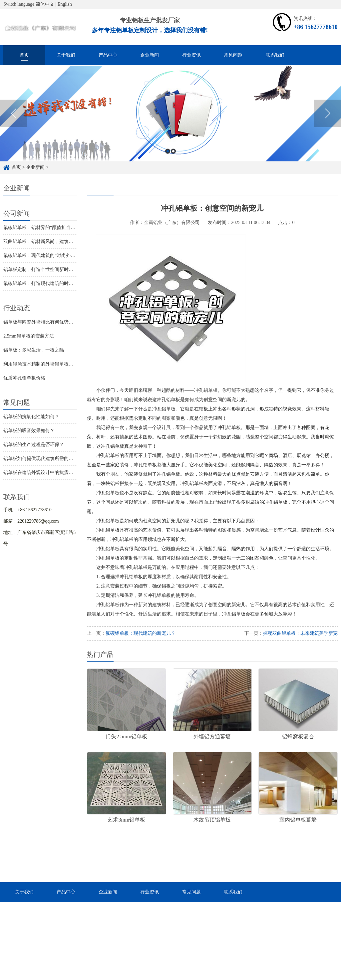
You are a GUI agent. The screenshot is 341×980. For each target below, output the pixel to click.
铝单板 (210, 390)
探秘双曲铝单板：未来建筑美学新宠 (300, 633)
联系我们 (275, 55)
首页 (24, 55)
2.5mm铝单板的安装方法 (28, 336)
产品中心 (108, 55)
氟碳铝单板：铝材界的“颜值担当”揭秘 (43, 228)
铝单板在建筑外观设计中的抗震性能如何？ (48, 473)
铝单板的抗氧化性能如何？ (31, 417)
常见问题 (233, 55)
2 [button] (173, 163)
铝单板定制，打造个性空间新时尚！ (41, 269)
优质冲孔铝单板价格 (24, 378)
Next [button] (328, 125)
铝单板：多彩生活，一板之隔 (34, 350)
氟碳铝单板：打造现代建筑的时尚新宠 (43, 283)
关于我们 (66, 55)
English (65, 4)
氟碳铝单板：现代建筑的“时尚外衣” (40, 255)
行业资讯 (191, 55)
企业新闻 (150, 55)
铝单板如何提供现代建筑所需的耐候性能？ (48, 459)
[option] (170, 125)
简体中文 (45, 4)
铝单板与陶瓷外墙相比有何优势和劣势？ (45, 322)
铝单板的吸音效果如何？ (29, 431)
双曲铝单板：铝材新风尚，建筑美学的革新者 (50, 242)
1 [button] (168, 163)
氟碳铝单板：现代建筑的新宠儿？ (141, 633)
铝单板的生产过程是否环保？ (34, 445)
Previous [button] (13, 125)
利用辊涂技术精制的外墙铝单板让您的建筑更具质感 (57, 364)
